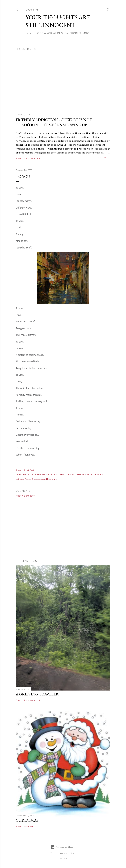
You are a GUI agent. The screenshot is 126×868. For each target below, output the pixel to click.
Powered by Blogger (63, 847)
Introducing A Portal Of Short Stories (53, 33)
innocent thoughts (65, 474)
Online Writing (97, 474)
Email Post (29, 470)
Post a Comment (32, 158)
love (87, 474)
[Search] (108, 9)
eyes (25, 474)
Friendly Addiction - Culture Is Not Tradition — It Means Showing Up (54, 122)
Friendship (40, 474)
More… (87, 33)
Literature (79, 474)
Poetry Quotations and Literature (41, 479)
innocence (50, 474)
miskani (72, 853)
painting (20, 479)
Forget (31, 474)
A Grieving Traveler (37, 694)
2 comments (30, 826)
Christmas (27, 820)
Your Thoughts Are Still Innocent (58, 21)
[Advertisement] (63, 528)
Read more (104, 158)
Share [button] (18, 158)
